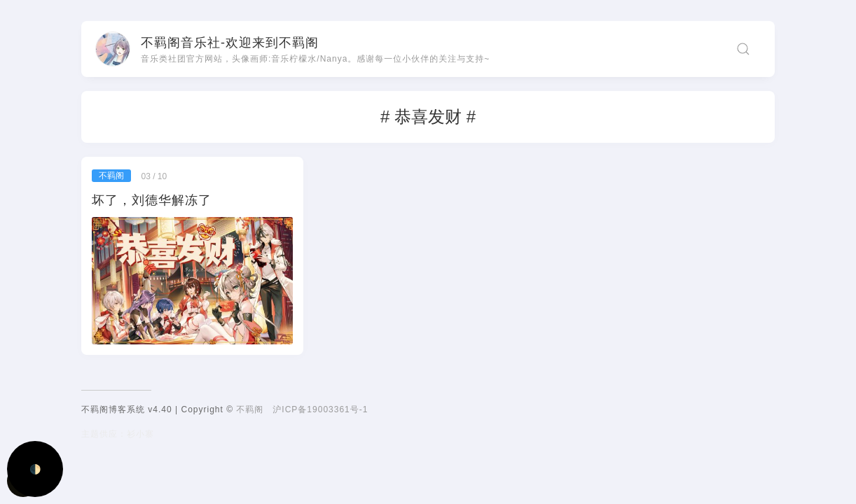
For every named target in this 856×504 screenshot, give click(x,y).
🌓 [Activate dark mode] (35, 469)
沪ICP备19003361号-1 (320, 409)
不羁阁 (250, 409)
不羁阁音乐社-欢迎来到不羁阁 (230, 43)
